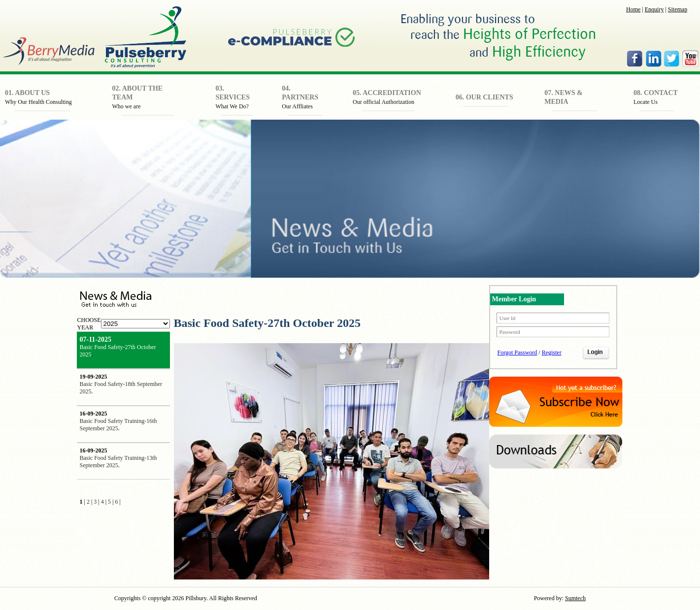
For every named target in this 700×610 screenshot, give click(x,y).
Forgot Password (517, 353)
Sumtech (575, 598)
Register (552, 353)
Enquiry (654, 9)
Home (633, 9)
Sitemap (678, 9)
